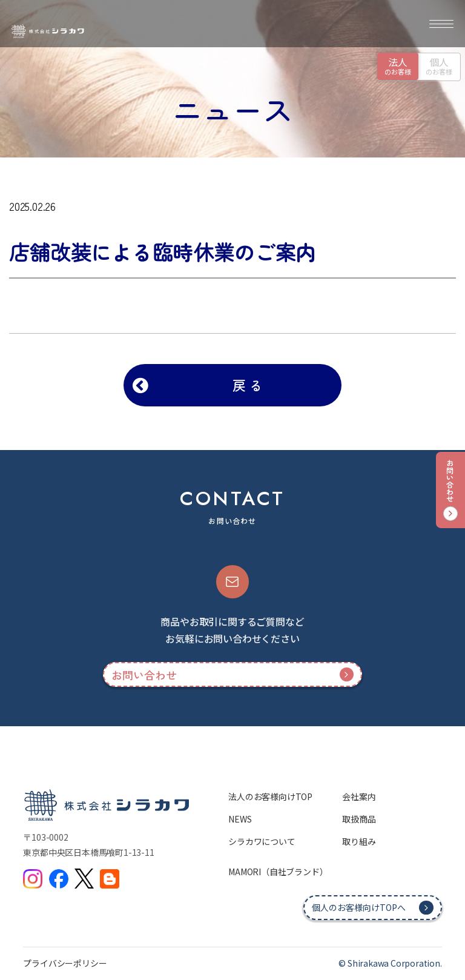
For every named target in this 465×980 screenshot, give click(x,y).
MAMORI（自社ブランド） (278, 872)
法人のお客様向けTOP (270, 796)
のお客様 (398, 65)
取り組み (359, 841)
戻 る (247, 385)
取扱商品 (359, 819)
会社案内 (359, 796)
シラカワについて (262, 841)
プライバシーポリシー (65, 963)
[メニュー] (441, 24)
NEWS (240, 819)
